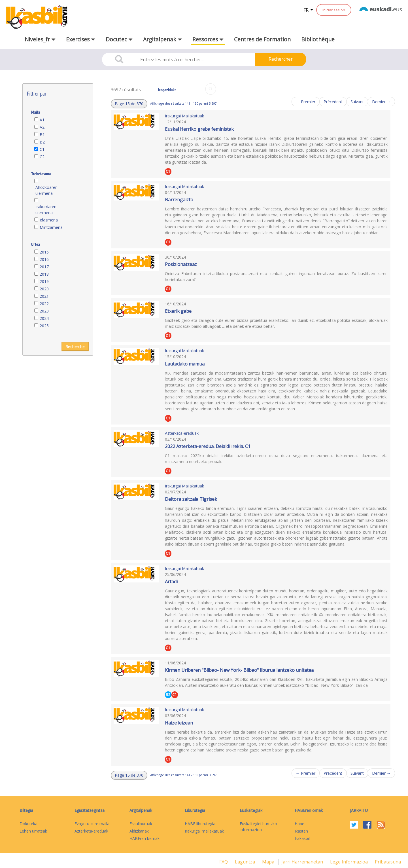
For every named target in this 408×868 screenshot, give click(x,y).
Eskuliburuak (141, 824)
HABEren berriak (144, 838)
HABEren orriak (309, 810)
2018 (44, 274)
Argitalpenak (141, 810)
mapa (269, 862)
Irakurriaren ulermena (46, 210)
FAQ (224, 862)
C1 (42, 149)
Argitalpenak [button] (162, 39)
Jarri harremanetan (303, 862)
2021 (44, 296)
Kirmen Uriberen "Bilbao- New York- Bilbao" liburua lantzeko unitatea (239, 670)
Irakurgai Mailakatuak (184, 116)
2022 (44, 304)
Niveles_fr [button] (40, 39)
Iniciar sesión (334, 10)
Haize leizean (179, 723)
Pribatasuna (388, 862)
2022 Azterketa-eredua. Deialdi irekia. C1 (208, 446)
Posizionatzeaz (181, 264)
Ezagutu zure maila (92, 824)
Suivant (357, 102)
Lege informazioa (349, 862)
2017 (44, 267)
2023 (44, 311)
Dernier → (381, 102)
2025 (44, 326)
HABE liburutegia (200, 824)
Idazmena (49, 220)
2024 (44, 318)
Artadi (171, 582)
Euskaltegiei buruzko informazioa (258, 827)
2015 (44, 252)
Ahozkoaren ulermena (46, 190)
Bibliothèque (318, 39)
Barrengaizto (179, 200)
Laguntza (246, 862)
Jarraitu (359, 810)
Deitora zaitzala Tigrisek (191, 499)
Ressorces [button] (208, 39)
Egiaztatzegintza (90, 810)
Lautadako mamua (185, 364)
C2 (42, 157)
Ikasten (301, 831)
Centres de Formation (262, 39)
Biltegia (26, 810)
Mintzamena (51, 227)
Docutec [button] (119, 39)
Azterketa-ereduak (182, 433)
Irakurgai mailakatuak (204, 831)
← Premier (306, 102)
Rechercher (281, 59)
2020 (44, 289)
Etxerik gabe (178, 311)
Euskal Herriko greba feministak (199, 129)
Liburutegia (195, 810)
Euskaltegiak (251, 810)
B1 (42, 135)
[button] (129, 104)
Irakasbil (302, 838)
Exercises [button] (81, 39)
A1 (42, 120)
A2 (42, 127)
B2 (42, 142)
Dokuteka (28, 824)
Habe (299, 824)
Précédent (333, 102)
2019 (44, 281)
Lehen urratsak (33, 831)
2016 (44, 259)
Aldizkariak (139, 831)
